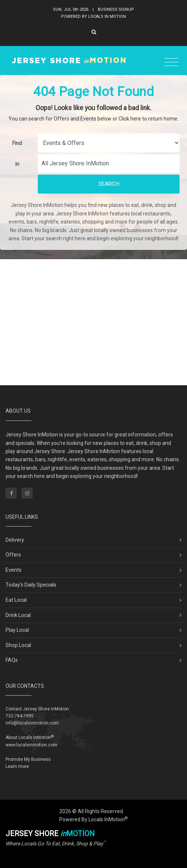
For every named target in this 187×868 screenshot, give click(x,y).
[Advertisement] (93, 322)
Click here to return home (148, 119)
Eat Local (16, 600)
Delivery (15, 540)
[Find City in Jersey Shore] (109, 164)
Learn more (17, 766)
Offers (13, 555)
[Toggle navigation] (171, 62)
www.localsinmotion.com (31, 745)
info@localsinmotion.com (32, 723)
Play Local (17, 630)
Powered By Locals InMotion (93, 819)
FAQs (12, 660)
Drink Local (18, 615)
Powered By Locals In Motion (93, 16)
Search (109, 184)
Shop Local (18, 645)
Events (14, 570)
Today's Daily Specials (31, 585)
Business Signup (116, 9)
